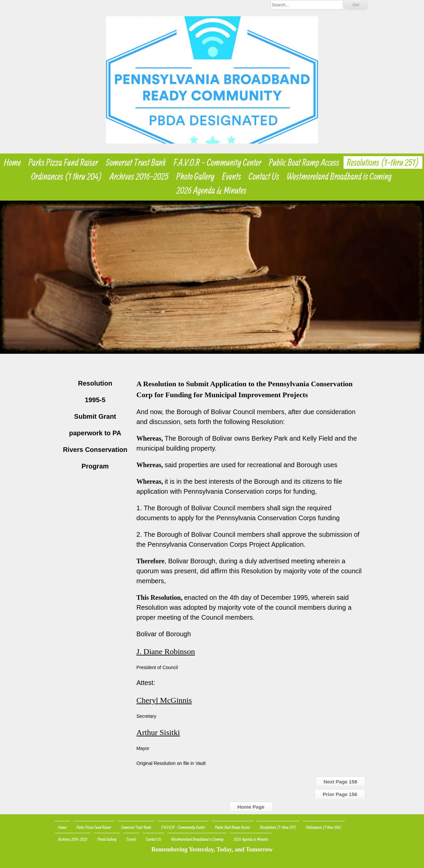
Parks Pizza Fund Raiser (63, 162)
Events (232, 176)
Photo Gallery (195, 176)
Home (12, 162)
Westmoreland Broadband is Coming (339, 176)
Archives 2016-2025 (139, 176)
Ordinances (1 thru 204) (67, 176)
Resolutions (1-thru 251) (383, 162)
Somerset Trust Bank (136, 162)
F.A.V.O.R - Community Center (217, 162)
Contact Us (264, 176)
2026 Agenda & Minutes (212, 190)
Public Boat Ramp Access (304, 162)
